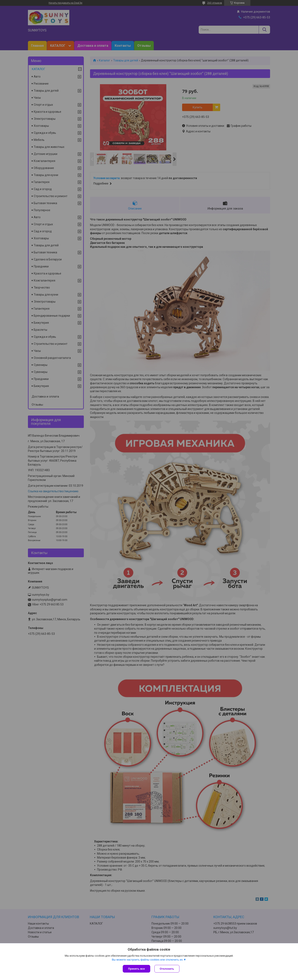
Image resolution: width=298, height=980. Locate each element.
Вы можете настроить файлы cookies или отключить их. (148, 960)
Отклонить (167, 969)
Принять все (136, 969)
